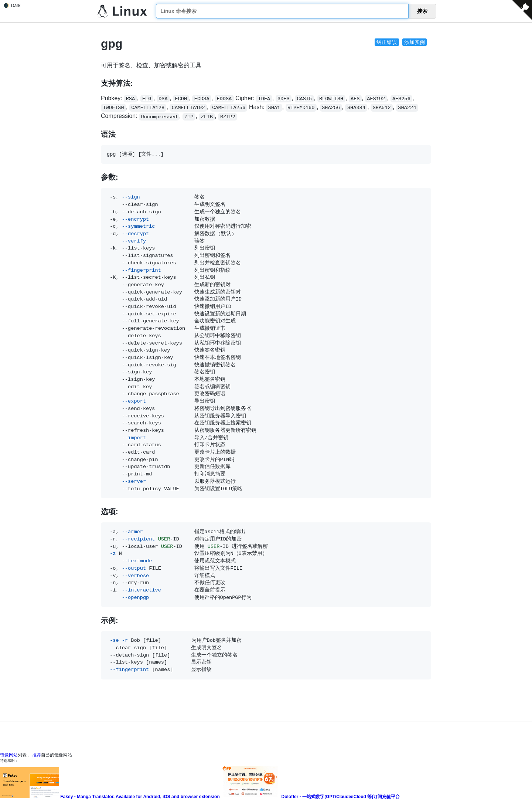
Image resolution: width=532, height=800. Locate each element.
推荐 (37, 755)
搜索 (422, 11)
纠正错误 (387, 42)
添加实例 (415, 42)
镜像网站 (9, 755)
